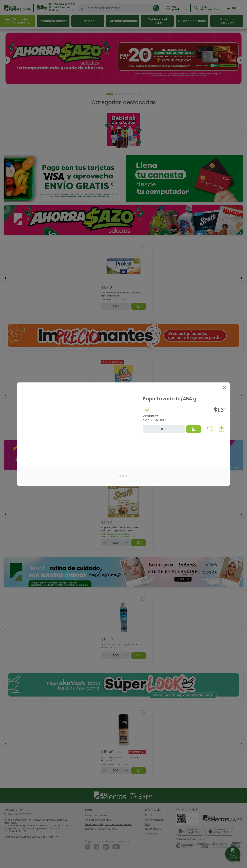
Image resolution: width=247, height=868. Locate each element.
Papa (146, 410)
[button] (222, 429)
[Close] (225, 388)
